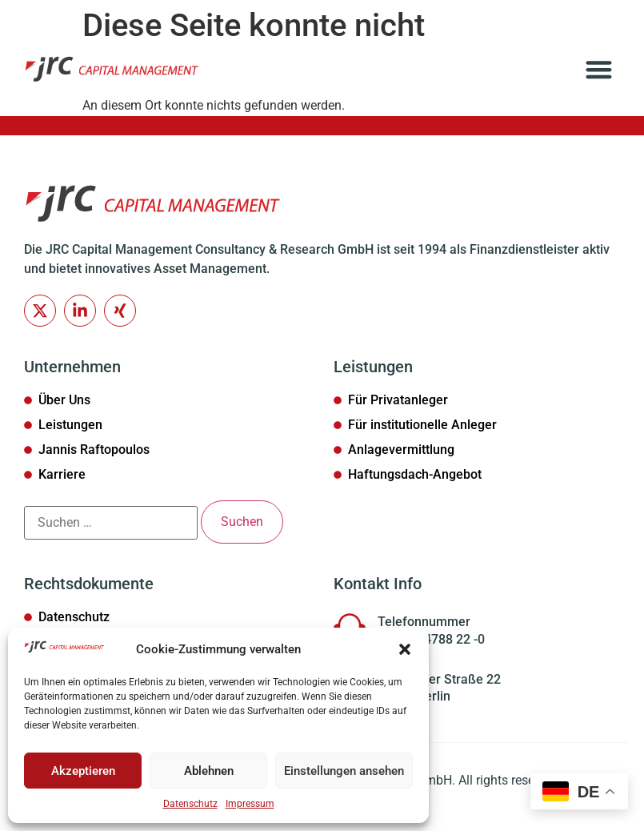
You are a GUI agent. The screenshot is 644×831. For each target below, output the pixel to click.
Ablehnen (209, 771)
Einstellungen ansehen (344, 771)
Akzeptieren (83, 771)
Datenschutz (190, 804)
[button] (405, 649)
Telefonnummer (424, 623)
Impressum (250, 804)
